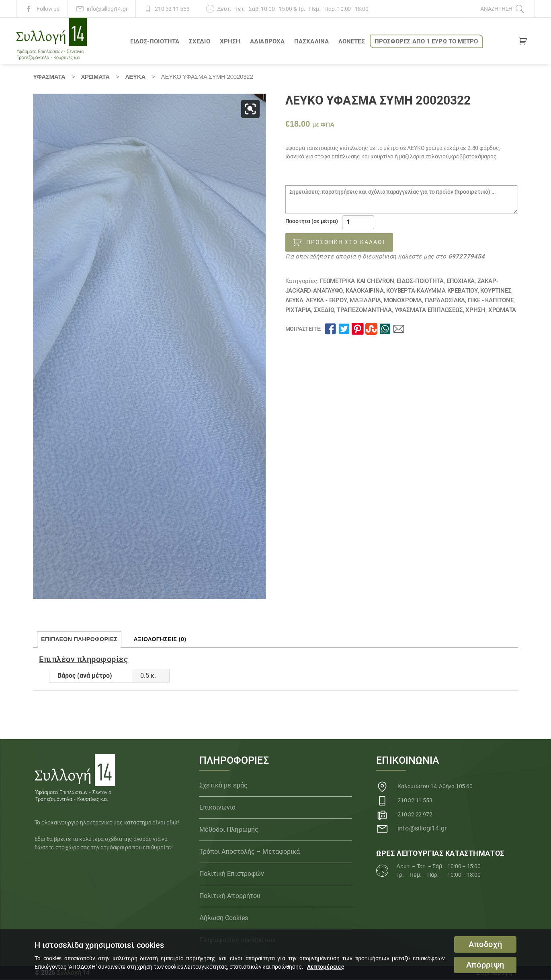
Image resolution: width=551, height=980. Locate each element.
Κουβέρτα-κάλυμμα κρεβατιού (432, 291)
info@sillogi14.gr (107, 9)
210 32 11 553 (172, 9)
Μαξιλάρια (365, 300)
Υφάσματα (49, 77)
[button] (250, 109)
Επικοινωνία (218, 807)
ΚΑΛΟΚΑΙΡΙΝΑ (365, 291)
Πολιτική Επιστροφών (232, 874)
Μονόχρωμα (403, 300)
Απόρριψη (485, 965)
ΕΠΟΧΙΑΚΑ (461, 281)
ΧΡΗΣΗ (230, 41)
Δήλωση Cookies (224, 918)
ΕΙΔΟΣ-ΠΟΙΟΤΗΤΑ (155, 41)
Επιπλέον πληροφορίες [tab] (79, 639)
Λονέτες (352, 41)
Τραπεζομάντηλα (364, 310)
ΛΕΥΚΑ (135, 77)
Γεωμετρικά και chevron (357, 281)
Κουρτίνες (496, 291)
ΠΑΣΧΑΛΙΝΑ (311, 41)
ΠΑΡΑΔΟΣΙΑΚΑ (445, 300)
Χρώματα (95, 77)
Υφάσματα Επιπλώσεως (429, 310)
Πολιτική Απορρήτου (230, 896)
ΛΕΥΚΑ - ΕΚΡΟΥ (326, 300)
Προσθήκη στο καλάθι (346, 242)
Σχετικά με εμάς (224, 785)
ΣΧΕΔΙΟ (200, 41)
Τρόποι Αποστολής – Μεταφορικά (250, 852)
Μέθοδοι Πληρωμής (229, 829)
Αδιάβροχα (267, 41)
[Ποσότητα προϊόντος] (358, 222)
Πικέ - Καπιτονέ (491, 300)
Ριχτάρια (298, 310)
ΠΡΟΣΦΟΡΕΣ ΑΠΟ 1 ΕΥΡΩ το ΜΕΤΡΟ (426, 41)
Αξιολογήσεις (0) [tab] (160, 639)
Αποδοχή (485, 944)
